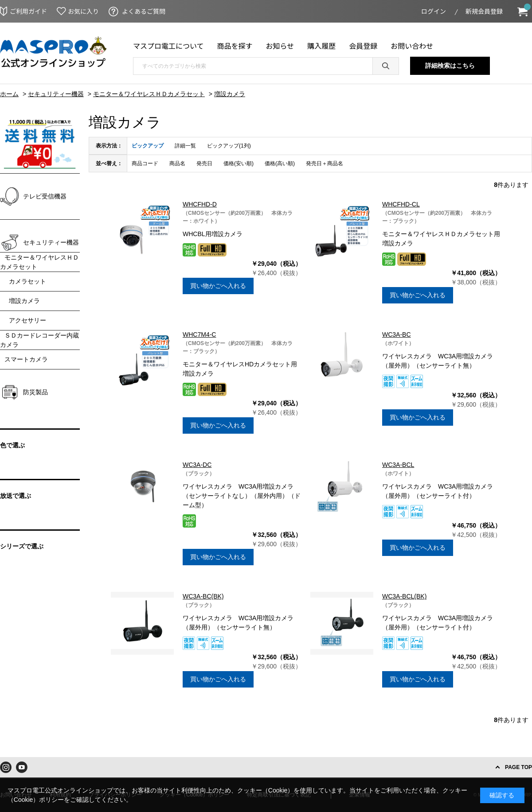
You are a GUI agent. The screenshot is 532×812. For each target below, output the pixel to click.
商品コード (145, 163)
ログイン (434, 11)
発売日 (204, 163)
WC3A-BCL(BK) (404, 596)
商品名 (177, 163)
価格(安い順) (239, 163)
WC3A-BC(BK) (203, 596)
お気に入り (83, 11)
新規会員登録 (484, 11)
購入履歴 (321, 46)
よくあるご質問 (144, 11)
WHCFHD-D (200, 204)
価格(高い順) (280, 163)
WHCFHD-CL (401, 204)
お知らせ (280, 46)
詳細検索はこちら (450, 66)
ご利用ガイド (28, 11)
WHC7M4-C (199, 334)
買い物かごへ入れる (218, 286)
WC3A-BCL (398, 465)
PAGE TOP (518, 767)
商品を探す (235, 46)
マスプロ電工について (168, 46)
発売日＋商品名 (325, 163)
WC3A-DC (197, 465)
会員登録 (363, 46)
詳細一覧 (185, 146)
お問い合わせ (412, 46)
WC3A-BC (397, 334)
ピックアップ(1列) (229, 146)
